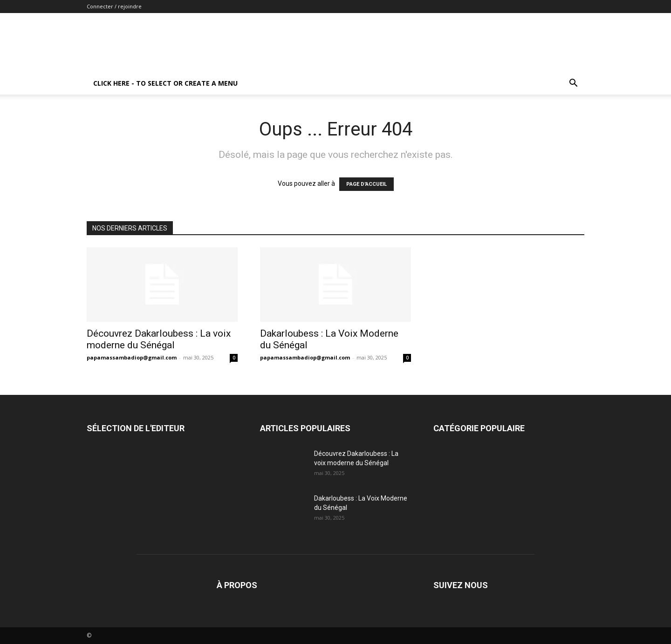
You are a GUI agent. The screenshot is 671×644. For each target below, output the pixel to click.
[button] (573, 84)
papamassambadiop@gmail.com (132, 357)
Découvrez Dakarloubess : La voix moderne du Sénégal (159, 339)
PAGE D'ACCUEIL (366, 184)
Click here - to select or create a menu (165, 83)
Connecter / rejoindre (114, 6)
